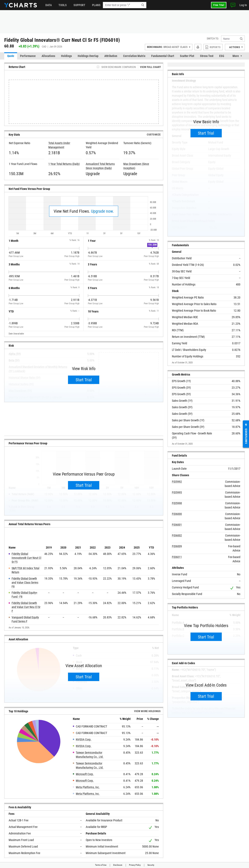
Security (151, 865)
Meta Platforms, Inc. (88, 787)
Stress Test (207, 56)
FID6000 (177, 514)
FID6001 (177, 525)
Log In (243, 5)
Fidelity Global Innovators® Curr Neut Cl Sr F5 (26, 558)
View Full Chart (151, 67)
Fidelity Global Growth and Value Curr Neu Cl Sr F (26, 607)
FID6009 (177, 546)
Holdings (66, 56)
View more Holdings (147, 711)
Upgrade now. (102, 211)
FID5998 (177, 503)
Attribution (111, 56)
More (236, 56)
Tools (63, 5)
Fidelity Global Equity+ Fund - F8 (24, 595)
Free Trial (219, 5)
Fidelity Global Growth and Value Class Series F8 (25, 583)
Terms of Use (101, 865)
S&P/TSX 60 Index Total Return (25, 570)
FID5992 (177, 482)
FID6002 (177, 535)
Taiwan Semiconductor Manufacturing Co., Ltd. (90, 755)
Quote (11, 56)
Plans (96, 5)
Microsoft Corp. (85, 774)
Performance (28, 56)
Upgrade (93, 174)
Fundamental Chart (163, 56)
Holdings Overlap (88, 56)
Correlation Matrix (134, 56)
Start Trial (84, 380)
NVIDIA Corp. (84, 740)
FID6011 (177, 557)
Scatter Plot (187, 56)
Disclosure (118, 865)
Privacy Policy (135, 865)
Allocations (48, 56)
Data (49, 5)
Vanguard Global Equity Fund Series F (25, 619)
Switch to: (213, 39)
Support (79, 5)
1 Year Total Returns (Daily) (64, 164)
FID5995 (177, 492)
